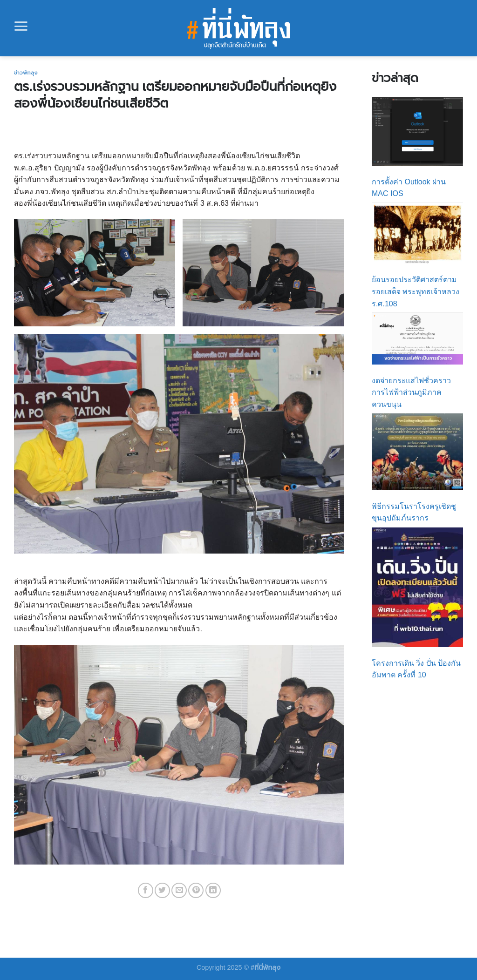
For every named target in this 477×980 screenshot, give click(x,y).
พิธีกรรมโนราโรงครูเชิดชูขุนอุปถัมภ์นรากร (414, 512)
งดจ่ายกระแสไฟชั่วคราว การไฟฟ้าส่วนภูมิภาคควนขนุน (411, 392)
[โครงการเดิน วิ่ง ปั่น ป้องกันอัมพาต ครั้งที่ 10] (417, 587)
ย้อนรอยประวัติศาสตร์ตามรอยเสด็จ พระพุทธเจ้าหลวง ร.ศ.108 (416, 291)
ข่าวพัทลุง (26, 73)
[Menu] (21, 26)
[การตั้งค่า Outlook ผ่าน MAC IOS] (417, 131)
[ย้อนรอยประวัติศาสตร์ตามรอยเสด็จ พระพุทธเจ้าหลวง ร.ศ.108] (417, 233)
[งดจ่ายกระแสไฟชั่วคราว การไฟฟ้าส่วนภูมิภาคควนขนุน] (417, 338)
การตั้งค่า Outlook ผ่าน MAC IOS (409, 188)
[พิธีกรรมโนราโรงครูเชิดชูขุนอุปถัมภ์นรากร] (417, 452)
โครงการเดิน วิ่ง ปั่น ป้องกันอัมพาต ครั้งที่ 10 (416, 669)
